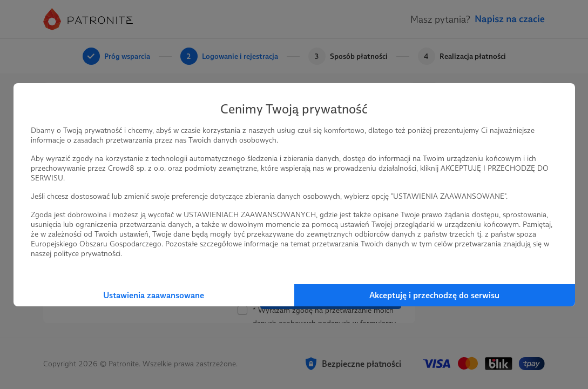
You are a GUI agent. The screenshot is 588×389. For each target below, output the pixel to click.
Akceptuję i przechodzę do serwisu (434, 295)
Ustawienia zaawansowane (154, 295)
